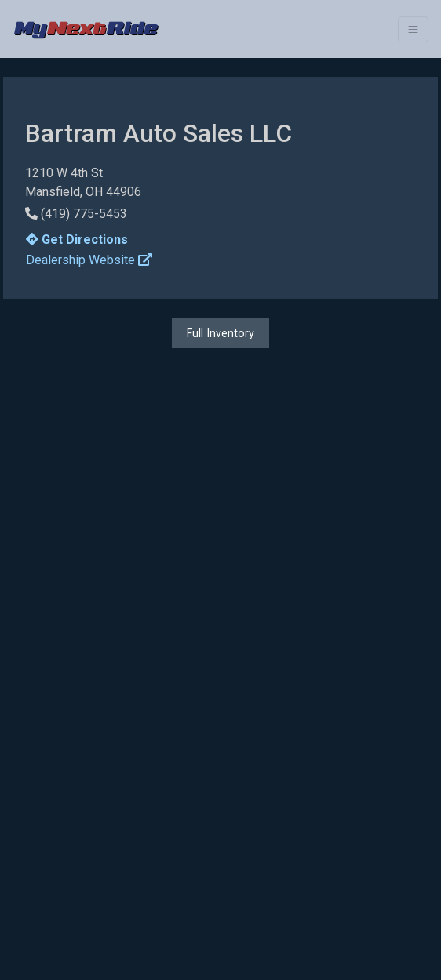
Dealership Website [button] (89, 260)
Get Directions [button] (77, 240)
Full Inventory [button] (220, 333)
